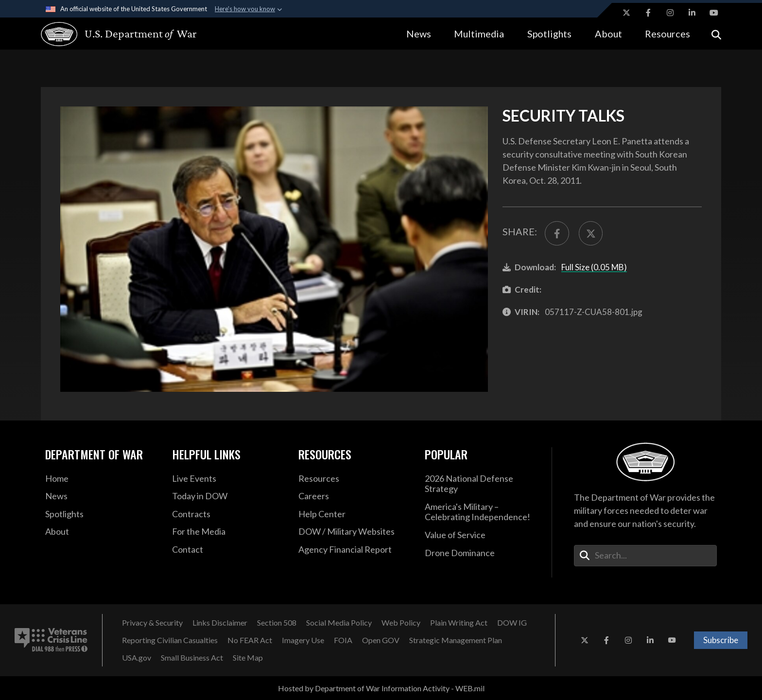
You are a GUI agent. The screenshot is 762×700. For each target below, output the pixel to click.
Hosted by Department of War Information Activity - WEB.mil (381, 688)
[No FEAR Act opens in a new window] (250, 640)
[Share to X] (591, 233)
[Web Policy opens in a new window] (401, 623)
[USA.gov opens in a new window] (137, 658)
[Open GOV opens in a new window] (381, 640)
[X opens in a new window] (626, 13)
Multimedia (479, 34)
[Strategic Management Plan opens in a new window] (456, 640)
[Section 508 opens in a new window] (277, 623)
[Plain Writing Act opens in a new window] (459, 623)
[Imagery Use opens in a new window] (303, 640)
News (419, 34)
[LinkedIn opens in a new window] (692, 13)
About (608, 34)
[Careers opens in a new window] (354, 496)
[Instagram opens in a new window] (670, 13)
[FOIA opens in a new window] (343, 640)
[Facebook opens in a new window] (648, 13)
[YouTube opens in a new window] (714, 13)
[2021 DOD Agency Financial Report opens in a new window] (354, 550)
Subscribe (721, 640)
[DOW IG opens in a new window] (512, 623)
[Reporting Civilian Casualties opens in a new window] (170, 640)
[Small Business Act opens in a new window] (192, 658)
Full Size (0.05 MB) (594, 267)
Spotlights (549, 34)
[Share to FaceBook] (557, 233)
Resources (667, 34)
